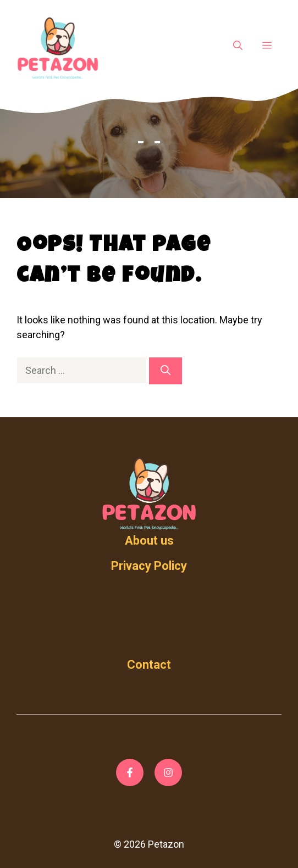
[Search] (165, 371)
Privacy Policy (149, 566)
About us (149, 541)
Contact (149, 665)
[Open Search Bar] (238, 46)
